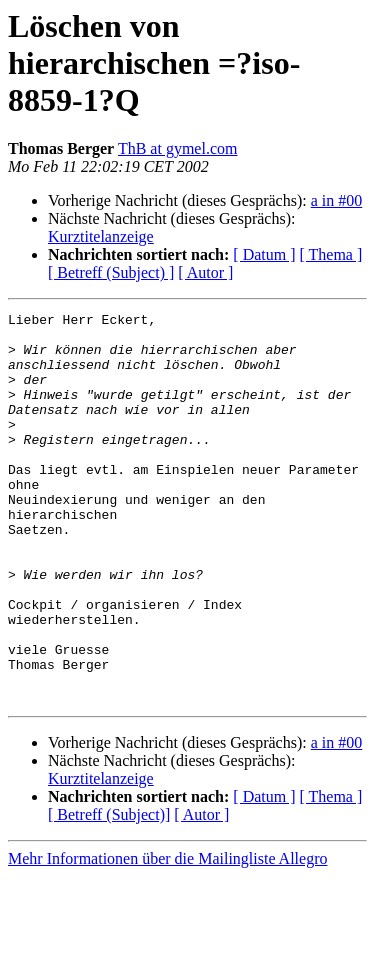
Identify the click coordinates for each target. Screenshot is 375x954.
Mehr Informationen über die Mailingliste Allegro (167, 936)
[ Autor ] (205, 272)
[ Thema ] (331, 254)
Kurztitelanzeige (101, 236)
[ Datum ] (264, 254)
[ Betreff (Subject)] (109, 892)
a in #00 (337, 200)
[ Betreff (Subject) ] (111, 272)
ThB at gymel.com (178, 148)
